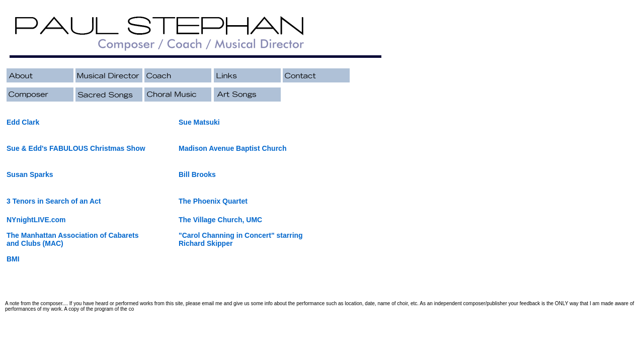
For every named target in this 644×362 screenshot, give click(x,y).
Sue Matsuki (199, 122)
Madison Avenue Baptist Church (232, 148)
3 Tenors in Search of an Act (54, 201)
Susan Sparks (30, 174)
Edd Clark (23, 122)
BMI (13, 259)
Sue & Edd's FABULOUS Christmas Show (76, 148)
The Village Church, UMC (220, 220)
